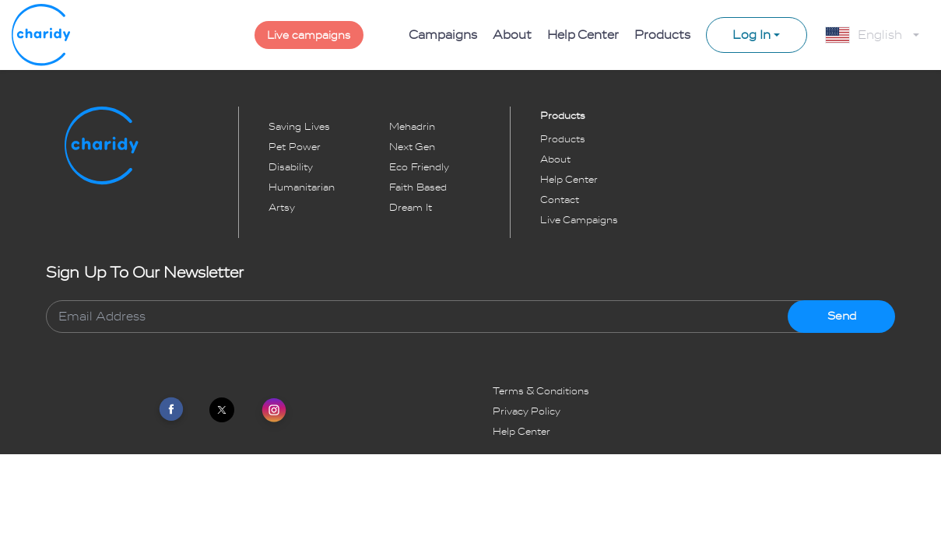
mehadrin (412, 127)
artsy (282, 208)
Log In (751, 35)
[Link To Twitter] (222, 410)
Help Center (583, 35)
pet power (295, 147)
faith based (418, 187)
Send (842, 316)
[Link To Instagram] (274, 411)
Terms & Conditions (541, 391)
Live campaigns (309, 35)
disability (291, 167)
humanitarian (302, 187)
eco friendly (419, 167)
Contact (560, 200)
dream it (411, 208)
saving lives (299, 127)
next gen (412, 147)
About (512, 35)
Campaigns (443, 35)
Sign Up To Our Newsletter (145, 273)
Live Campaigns (579, 220)
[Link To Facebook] (171, 410)
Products (662, 35)
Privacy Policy (527, 411)
